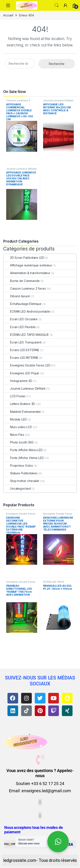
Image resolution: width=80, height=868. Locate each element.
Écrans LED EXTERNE (21, 350)
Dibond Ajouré (17, 296)
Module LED (15, 419)
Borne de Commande (22, 281)
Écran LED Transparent (23, 342)
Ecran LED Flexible (20, 327)
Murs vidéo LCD (18, 427)
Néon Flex (14, 435)
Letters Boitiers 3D (19, 404)
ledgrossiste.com (20, 860)
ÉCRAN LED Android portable (27, 311)
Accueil (8, 15)
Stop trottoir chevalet (21, 481)
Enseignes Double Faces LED (27, 365)
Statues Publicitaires (21, 473)
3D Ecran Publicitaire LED (24, 258)
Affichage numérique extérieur (28, 265)
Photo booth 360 (19, 442)
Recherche (57, 64)
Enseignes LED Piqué (21, 373)
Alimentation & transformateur (27, 273)
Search (57, 5)
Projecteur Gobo (18, 465)
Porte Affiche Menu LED (23, 450)
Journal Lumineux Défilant (58, 100)
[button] (40, 802)
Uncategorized (17, 488)
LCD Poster (15, 396)
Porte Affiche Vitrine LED (24, 458)
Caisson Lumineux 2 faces (18, 102)
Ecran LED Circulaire (21, 319)
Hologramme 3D (18, 381)
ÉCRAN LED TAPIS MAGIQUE (26, 335)
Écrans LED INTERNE (21, 358)
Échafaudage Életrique (23, 304)
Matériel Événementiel (22, 412)
